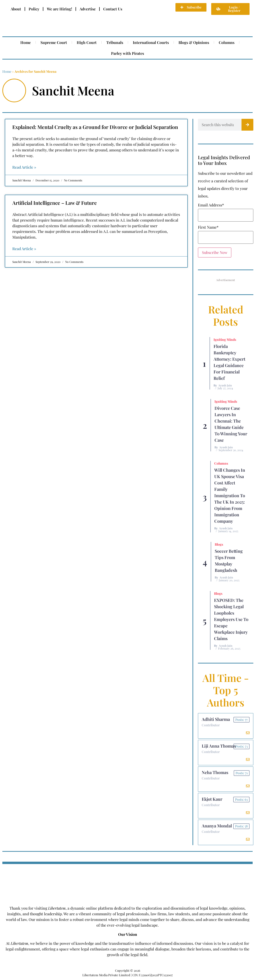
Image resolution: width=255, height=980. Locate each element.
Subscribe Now (215, 252)
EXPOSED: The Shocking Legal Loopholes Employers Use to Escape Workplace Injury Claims (231, 619)
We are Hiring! (59, 9)
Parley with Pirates (127, 53)
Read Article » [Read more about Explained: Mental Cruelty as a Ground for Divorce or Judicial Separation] (24, 167)
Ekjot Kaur (212, 799)
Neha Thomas (215, 773)
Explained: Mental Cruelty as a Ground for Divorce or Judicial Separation (95, 127)
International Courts (151, 42)
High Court (87, 42)
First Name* (208, 227)
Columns (227, 42)
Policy (34, 9)
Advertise (88, 9)
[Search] (247, 125)
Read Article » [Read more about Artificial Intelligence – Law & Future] (24, 249)
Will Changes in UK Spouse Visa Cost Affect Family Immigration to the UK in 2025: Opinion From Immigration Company (230, 496)
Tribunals (115, 42)
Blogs (219, 544)
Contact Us (113, 9)
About (16, 9)
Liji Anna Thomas (219, 746)
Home (26, 42)
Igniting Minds (225, 340)
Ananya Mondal (217, 826)
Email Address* (211, 205)
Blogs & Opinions (194, 42)
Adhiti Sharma (216, 719)
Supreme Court (54, 42)
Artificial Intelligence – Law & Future (55, 203)
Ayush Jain (225, 385)
